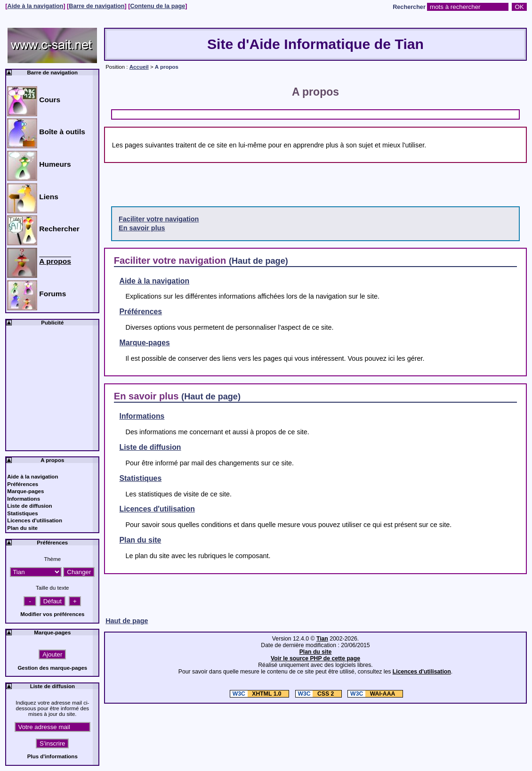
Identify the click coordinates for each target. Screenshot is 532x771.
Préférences (141, 312)
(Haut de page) (258, 261)
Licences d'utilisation (157, 509)
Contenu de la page (157, 6)
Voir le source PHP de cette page (315, 658)
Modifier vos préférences (52, 614)
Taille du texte (52, 588)
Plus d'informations (52, 756)
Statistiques (141, 478)
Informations (142, 416)
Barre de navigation (97, 6)
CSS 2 (316, 694)
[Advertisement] (222, 114)
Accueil (139, 67)
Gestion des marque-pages (52, 668)
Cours (50, 100)
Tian (322, 639)
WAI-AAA (372, 694)
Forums (52, 294)
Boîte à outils (62, 132)
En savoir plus (142, 228)
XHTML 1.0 (257, 694)
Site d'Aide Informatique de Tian (315, 44)
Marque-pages (145, 343)
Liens (49, 197)
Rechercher (409, 7)
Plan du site (141, 540)
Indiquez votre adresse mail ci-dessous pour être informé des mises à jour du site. (52, 708)
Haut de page (127, 621)
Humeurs (55, 164)
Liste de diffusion (150, 447)
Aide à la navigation (36, 6)
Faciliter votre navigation (159, 219)
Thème (52, 559)
